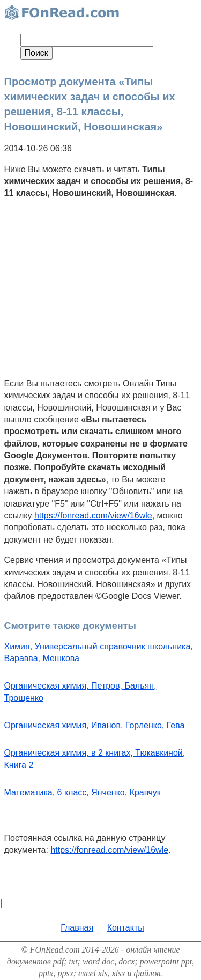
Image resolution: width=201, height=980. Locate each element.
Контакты (126, 928)
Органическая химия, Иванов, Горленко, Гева (95, 725)
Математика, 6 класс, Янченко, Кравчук (83, 792)
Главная (77, 928)
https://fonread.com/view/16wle (93, 515)
